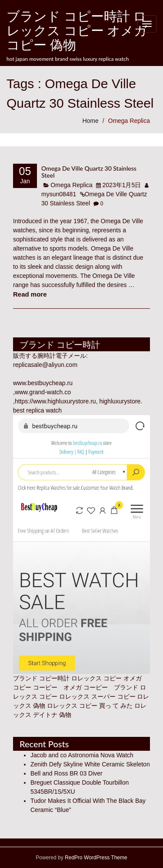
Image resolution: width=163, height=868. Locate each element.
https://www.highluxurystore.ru (55, 401)
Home (90, 121)
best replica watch (37, 410)
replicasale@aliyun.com (45, 365)
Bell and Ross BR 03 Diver (67, 773)
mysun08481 (59, 194)
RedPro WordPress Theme (95, 858)
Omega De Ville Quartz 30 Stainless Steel (89, 172)
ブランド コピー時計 (41, 678)
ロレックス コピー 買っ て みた (90, 706)
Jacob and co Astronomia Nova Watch (82, 755)
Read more (30, 294)
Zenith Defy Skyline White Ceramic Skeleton (90, 764)
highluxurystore (120, 401)
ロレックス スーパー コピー (97, 696)
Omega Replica (129, 121)
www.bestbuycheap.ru (43, 383)
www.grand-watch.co (43, 392)
